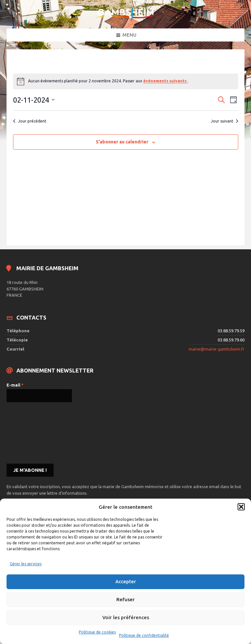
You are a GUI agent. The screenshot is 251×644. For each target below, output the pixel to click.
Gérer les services (26, 564)
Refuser (125, 599)
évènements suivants (165, 81)
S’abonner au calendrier (122, 142)
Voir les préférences (126, 617)
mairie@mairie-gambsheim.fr (217, 349)
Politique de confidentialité (144, 635)
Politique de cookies (97, 632)
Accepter (126, 581)
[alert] (126, 81)
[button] (241, 507)
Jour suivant (225, 121)
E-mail (15, 385)
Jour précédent (30, 121)
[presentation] (33, 432)
